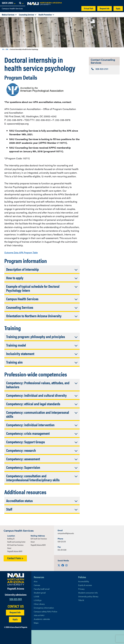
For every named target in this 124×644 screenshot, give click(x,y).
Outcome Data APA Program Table (23, 252)
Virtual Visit (88, 8)
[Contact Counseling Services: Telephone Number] (104, 69)
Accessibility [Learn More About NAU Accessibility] (84, 581)
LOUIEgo (38, 600)
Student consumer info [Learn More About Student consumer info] (88, 593)
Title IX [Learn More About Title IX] (81, 600)
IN (3, 49)
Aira (36, 581)
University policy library (88, 596)
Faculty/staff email (42, 589)
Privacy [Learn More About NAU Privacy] (81, 589)
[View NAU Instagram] (50, 637)
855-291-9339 (62, 550)
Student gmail (40, 593)
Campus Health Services (12, 8)
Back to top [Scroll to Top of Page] (110, 637)
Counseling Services (26, 15)
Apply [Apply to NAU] (15, 619)
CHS (7, 49)
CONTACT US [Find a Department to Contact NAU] (16, 606)
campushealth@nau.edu (66, 533)
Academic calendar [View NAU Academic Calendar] (42, 619)
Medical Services (8, 15)
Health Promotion (45, 15)
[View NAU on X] (36, 637)
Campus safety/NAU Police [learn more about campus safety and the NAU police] (45, 611)
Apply (118, 8)
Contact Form (15, 558)
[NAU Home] (19, 4)
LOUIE (37, 596)
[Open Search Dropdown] (120, 3)
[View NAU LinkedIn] (45, 637)
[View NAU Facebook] (40, 637)
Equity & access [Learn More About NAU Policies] (85, 585)
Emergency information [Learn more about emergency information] (44, 608)
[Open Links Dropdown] (107, 3)
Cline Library (39, 604)
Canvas (37, 585)
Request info (105, 8)
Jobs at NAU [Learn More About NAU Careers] (39, 615)
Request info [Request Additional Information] (15, 612)
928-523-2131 (62, 542)
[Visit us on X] (59, 565)
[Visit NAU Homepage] (16, 579)
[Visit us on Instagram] (66, 565)
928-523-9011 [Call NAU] (16, 599)
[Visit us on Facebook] (63, 565)
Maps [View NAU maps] (36, 623)
